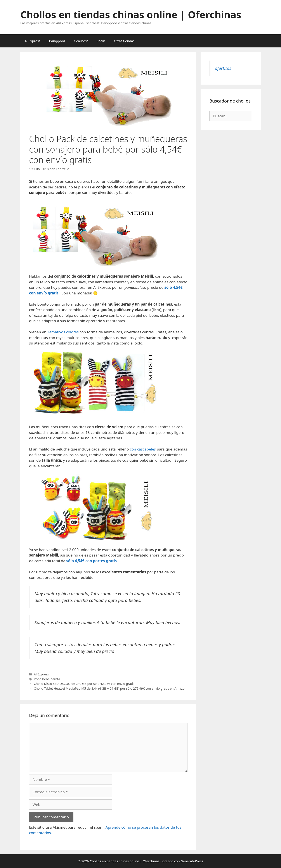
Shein (101, 41)
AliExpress (33, 41)
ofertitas (223, 68)
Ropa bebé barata (47, 679)
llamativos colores (63, 332)
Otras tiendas (124, 41)
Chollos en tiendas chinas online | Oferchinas (131, 15)
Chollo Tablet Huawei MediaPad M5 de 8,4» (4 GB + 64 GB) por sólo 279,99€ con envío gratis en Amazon (110, 688)
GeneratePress (192, 861)
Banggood (57, 41)
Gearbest (81, 41)
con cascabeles (143, 449)
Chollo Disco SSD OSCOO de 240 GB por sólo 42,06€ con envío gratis (84, 684)
